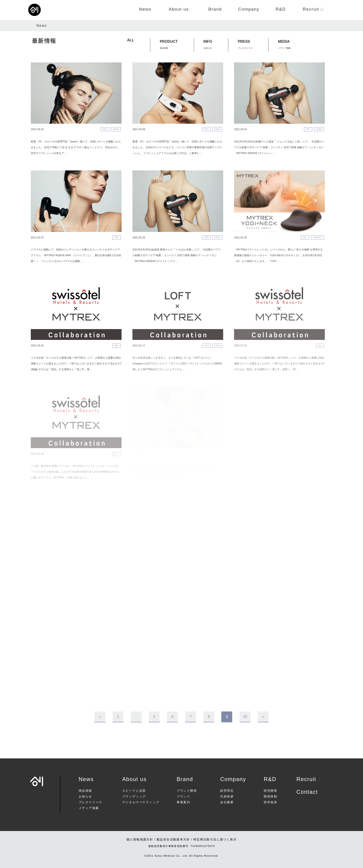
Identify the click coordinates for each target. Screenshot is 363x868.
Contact (307, 792)
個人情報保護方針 (140, 840)
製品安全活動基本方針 (173, 840)
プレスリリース (91, 802)
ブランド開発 (187, 791)
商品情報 (85, 791)
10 (245, 717)
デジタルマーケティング (141, 802)
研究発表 (270, 802)
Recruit (309, 779)
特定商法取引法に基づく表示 (215, 840)
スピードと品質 (134, 791)
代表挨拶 (227, 797)
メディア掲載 (89, 808)
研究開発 (270, 791)
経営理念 (227, 791)
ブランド (183, 797)
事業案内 (183, 802)
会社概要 (227, 802)
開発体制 (270, 797)
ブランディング (134, 797)
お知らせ (85, 797)
